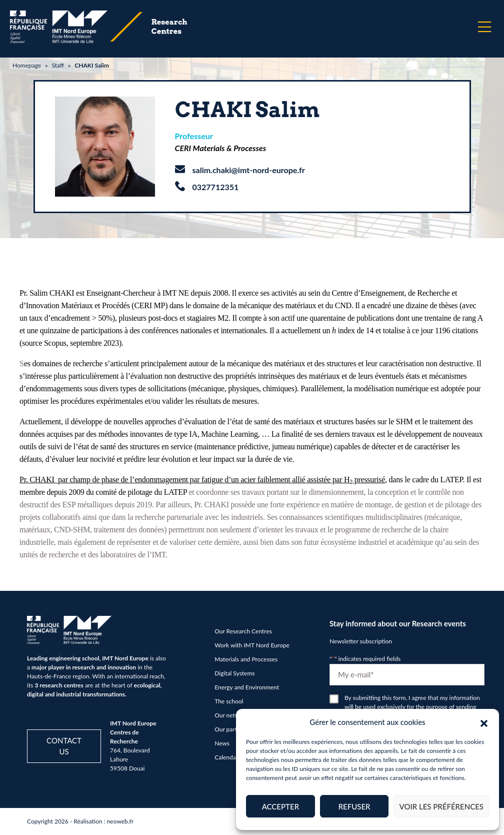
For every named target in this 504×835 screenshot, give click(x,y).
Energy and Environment (247, 687)
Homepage (27, 65)
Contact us (64, 746)
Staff (57, 65)
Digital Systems (234, 673)
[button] (484, 722)
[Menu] (484, 27)
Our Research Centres (243, 631)
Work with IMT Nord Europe (252, 645)
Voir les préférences (441, 806)
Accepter (280, 806)
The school (229, 701)
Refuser (354, 806)
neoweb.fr (120, 821)
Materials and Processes (246, 659)
